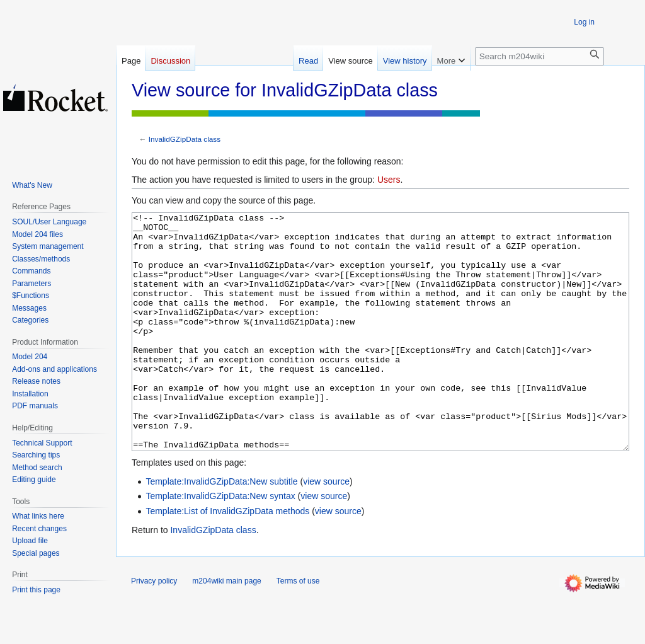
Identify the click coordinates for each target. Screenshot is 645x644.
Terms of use (298, 628)
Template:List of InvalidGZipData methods (227, 558)
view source (326, 529)
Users (389, 180)
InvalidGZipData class (185, 139)
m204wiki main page (226, 628)
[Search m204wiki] (539, 56)
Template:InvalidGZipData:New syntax (220, 543)
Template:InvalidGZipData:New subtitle (221, 529)
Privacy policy (154, 628)
